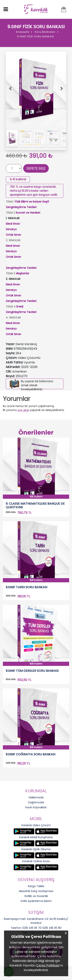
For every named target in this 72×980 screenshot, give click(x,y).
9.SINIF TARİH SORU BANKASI (26, 587)
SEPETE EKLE (36, 168)
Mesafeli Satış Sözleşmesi (36, 891)
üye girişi (23, 410)
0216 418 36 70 (32, 928)
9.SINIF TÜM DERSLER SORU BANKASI (32, 671)
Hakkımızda (36, 797)
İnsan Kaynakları (36, 807)
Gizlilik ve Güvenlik (36, 896)
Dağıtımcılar (36, 802)
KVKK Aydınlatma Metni (36, 901)
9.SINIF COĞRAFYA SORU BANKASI (31, 755)
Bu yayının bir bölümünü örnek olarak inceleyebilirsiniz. (37, 385)
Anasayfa (22, 32)
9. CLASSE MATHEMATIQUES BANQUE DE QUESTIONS (35, 505)
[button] (10, 89)
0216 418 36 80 (52, 928)
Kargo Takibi (36, 886)
